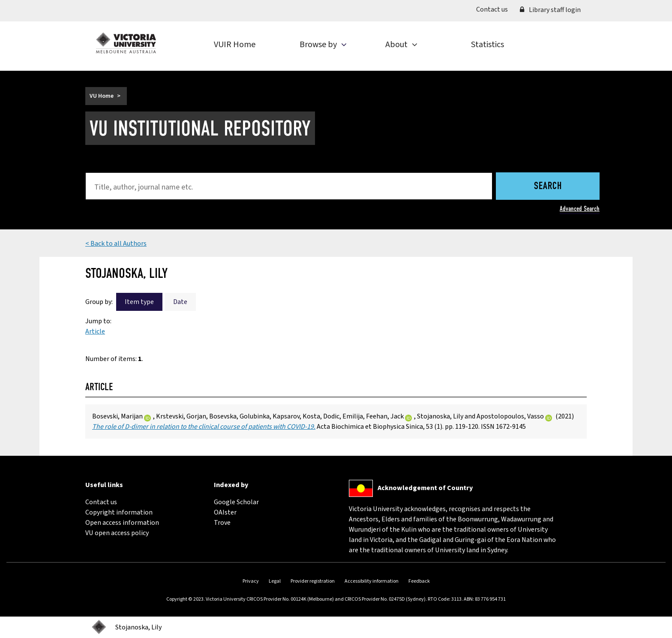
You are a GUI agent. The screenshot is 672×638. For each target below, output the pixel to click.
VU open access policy (117, 533)
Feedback (419, 581)
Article (95, 331)
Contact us (495, 9)
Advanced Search (580, 209)
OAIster (225, 512)
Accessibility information (372, 581)
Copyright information (119, 512)
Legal (275, 581)
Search (548, 187)
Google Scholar (236, 502)
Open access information (122, 523)
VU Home (102, 96)
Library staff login (550, 10)
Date (180, 302)
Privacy (251, 581)
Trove (222, 523)
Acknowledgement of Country (425, 488)
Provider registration (313, 581)
